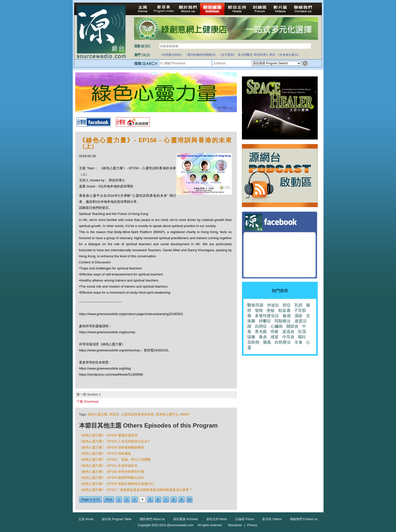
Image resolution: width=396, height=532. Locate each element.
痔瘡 (275, 332)
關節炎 (292, 326)
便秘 (270, 310)
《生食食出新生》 (289, 55)
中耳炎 (288, 337)
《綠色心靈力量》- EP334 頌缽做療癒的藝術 (112, 447)
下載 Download (88, 401)
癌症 (273, 55)
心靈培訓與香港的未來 (137, 414)
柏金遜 (284, 310)
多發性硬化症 (267, 316)
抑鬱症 (265, 321)
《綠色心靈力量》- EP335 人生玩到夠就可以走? (114, 441)
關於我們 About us (152, 519)
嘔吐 (302, 337)
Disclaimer (235, 525)
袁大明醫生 (245, 55)
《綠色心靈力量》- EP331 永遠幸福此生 (108, 466)
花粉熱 (253, 342)
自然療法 (283, 342)
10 (189, 499)
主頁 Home (86, 519)
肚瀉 (302, 332)
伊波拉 (273, 305)
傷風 (267, 342)
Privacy (252, 525)
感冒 (275, 337)
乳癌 (299, 305)
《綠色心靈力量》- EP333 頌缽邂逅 (105, 453)
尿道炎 (288, 332)
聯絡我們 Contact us (304, 519)
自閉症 (261, 326)
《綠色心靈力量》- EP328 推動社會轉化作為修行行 (117, 484)
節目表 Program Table (117, 519)
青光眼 (261, 332)
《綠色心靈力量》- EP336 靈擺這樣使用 (108, 435)
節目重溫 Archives (185, 519)
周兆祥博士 (261, 55)
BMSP (185, 414)
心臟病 (277, 326)
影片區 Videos (272, 519)
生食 (299, 342)
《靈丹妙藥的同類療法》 (201, 55)
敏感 (287, 316)
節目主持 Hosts (217, 519)
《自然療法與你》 (171, 55)
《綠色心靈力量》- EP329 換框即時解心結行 (112, 478)
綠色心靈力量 (97, 414)
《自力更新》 (228, 55)
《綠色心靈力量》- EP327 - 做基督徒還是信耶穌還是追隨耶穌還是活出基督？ (136, 490)
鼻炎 (263, 337)
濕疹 (299, 316)
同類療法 (283, 321)
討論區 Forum (245, 519)
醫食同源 (255, 305)
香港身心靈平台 (167, 414)
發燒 (259, 310)
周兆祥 (114, 414)
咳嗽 (251, 337)
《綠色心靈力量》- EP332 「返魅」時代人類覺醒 (115, 459)
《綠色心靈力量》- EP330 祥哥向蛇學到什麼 (112, 472)
